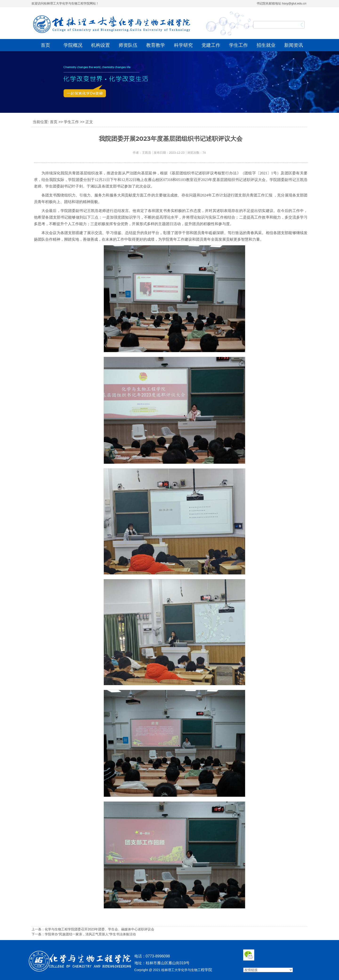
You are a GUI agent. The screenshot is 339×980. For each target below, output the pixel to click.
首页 (45, 45)
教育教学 (156, 45)
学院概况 (73, 45)
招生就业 (266, 45)
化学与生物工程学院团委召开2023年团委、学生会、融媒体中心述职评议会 (99, 929)
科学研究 (183, 45)
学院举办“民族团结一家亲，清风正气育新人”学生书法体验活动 (90, 934)
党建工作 (211, 45)
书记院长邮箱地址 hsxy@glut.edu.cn (281, 3)
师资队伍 (128, 45)
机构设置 (101, 45)
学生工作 (238, 45)
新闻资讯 (294, 45)
